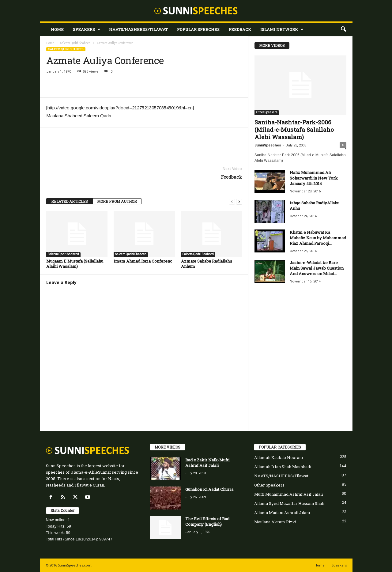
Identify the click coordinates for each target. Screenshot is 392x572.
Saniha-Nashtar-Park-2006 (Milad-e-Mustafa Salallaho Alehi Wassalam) (294, 129)
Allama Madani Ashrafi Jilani (282, 513)
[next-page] (239, 201)
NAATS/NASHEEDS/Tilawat (138, 29)
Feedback (240, 29)
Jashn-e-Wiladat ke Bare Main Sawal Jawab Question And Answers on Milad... (317, 268)
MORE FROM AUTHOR (117, 201)
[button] (343, 29)
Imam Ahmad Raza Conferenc (143, 261)
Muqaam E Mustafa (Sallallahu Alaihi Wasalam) (75, 264)
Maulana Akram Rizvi (275, 522)
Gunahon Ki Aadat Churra (209, 489)
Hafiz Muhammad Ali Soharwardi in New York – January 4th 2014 (316, 178)
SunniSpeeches (268, 145)
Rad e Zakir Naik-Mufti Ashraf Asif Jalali (207, 463)
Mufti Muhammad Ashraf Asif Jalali (288, 494)
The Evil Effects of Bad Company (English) (207, 521)
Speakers (87, 29)
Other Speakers (267, 112)
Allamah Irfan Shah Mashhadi (283, 467)
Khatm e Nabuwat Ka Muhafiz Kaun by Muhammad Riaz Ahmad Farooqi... (318, 238)
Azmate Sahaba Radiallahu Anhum (206, 264)
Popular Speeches (198, 29)
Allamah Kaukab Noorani (279, 457)
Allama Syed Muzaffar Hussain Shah (289, 503)
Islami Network (282, 29)
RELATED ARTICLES (70, 201)
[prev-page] (232, 201)
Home (57, 29)
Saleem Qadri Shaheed (75, 43)
